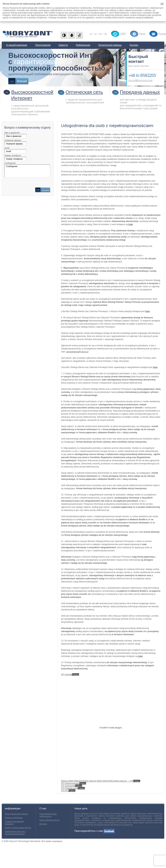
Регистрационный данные (16, 814)
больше (22, 81)
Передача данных (140, 92)
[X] (162, 4)
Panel (142, 34)
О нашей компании (17, 45)
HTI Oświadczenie (69, 788)
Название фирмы (13, 140)
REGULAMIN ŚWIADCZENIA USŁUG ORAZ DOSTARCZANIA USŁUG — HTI (97, 781)
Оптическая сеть (84, 92)
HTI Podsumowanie (70, 783)
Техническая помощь (110, 45)
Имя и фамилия (12, 133)
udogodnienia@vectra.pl (77, 352)
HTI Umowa (66, 675)
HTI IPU (65, 791)
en (100, 34)
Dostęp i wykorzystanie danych (18, 828)
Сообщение (10, 163)
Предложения (43, 45)
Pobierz (75, 675)
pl (91, 34)
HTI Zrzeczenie (68, 786)
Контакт (134, 45)
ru (96, 34)
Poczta (162, 34)
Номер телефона (13, 156)
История (43, 824)
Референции (83, 45)
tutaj (130, 224)
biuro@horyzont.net (140, 81)
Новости (63, 45)
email (7, 148)
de (106, 34)
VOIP (123, 34)
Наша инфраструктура (49, 820)
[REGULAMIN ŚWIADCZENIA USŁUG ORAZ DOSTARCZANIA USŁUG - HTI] (111, 728)
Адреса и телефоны (14, 818)
